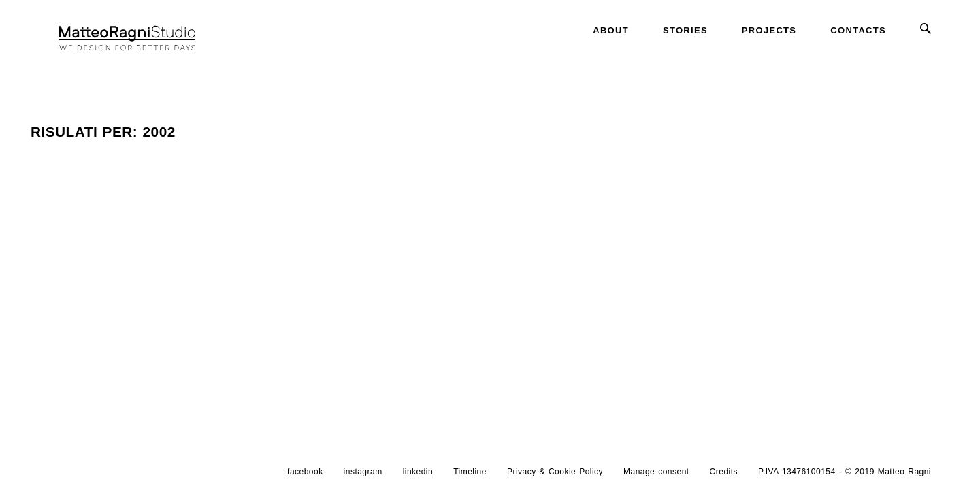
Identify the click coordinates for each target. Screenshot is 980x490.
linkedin (418, 472)
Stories (685, 30)
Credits (724, 472)
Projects (769, 30)
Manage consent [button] (656, 472)
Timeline (470, 472)
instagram (363, 472)
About (611, 30)
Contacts (858, 30)
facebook (305, 472)
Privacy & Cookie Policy (555, 472)
